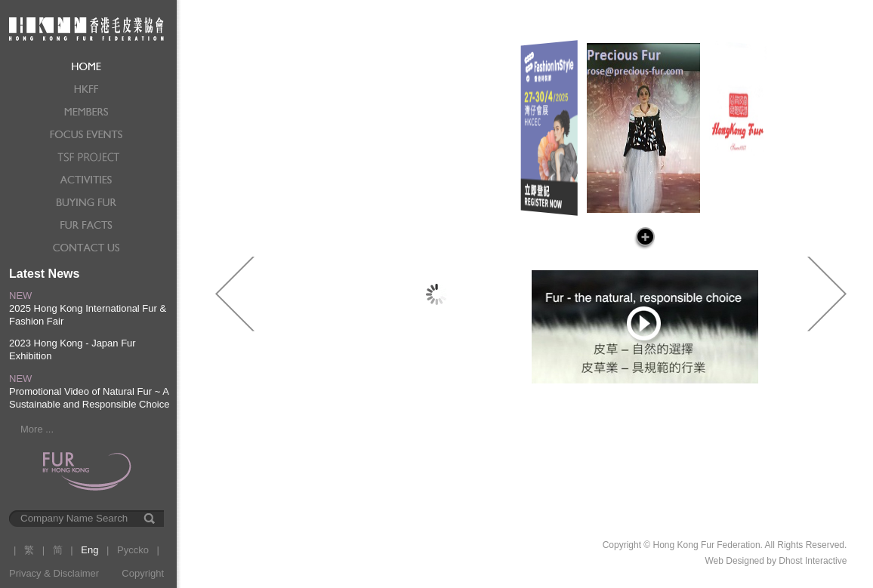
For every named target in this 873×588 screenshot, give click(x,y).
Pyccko (133, 550)
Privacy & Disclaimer (54, 573)
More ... (37, 429)
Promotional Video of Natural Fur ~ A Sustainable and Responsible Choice (89, 398)
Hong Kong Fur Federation (86, 28)
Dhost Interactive (813, 561)
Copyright (143, 573)
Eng (89, 550)
